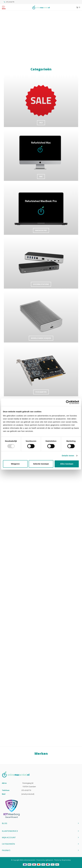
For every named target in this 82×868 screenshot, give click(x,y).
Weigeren (15, 464)
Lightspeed (49, 860)
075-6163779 (9, 2)
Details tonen (68, 456)
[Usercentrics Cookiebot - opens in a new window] (68, 402)
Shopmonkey (66, 860)
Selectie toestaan (41, 464)
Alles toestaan (67, 464)
